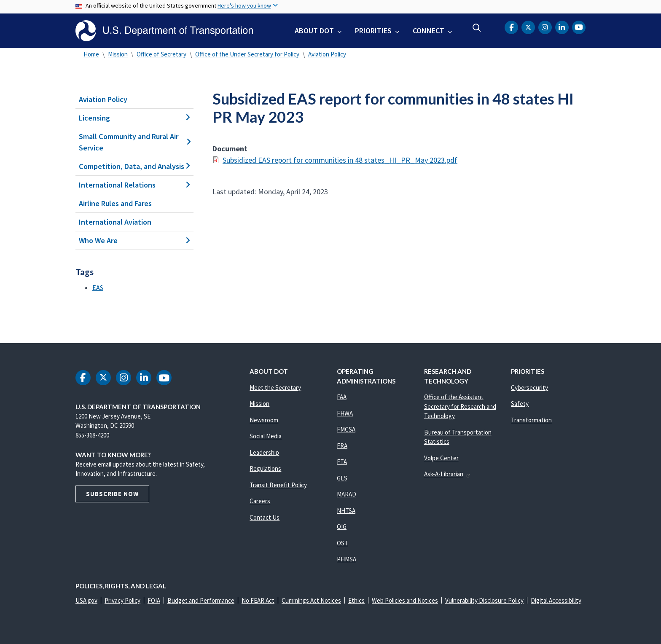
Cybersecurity (529, 388)
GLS (342, 478)
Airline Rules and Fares (115, 203)
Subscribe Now (112, 494)
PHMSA (347, 559)
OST (343, 543)
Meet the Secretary (275, 388)
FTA (342, 462)
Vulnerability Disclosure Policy (484, 600)
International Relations (134, 185)
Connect (429, 31)
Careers (260, 501)
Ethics (356, 600)
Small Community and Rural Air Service (134, 142)
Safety (520, 404)
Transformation (531, 420)
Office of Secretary (161, 54)
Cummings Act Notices (311, 600)
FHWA (345, 413)
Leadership (264, 452)
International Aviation (115, 222)
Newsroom (264, 420)
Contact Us (265, 517)
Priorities (373, 31)
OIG (342, 527)
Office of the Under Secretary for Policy (247, 54)
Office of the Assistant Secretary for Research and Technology (460, 406)
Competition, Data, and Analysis (134, 166)
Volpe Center (441, 458)
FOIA (154, 600)
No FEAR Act (258, 600)
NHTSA (346, 511)
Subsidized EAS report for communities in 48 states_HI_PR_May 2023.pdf (340, 160)
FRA (342, 446)
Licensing (134, 118)
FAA (342, 397)
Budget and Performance (201, 600)
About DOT (314, 31)
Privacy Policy (122, 600)
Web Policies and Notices (405, 600)
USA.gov (86, 600)
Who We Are (134, 240)
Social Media (266, 436)
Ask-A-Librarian (447, 474)
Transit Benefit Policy (278, 485)
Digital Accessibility (556, 600)
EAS (98, 287)
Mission (118, 54)
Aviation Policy (327, 54)
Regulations (265, 468)
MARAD (347, 494)
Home (91, 54)
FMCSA (346, 429)
